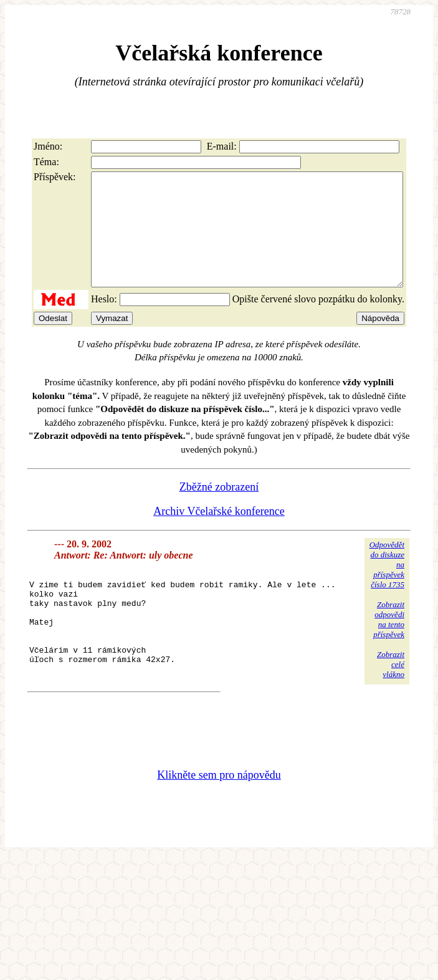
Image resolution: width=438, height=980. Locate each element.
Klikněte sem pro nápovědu (219, 818)
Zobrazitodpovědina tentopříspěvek (389, 642)
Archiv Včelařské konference (219, 534)
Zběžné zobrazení (219, 509)
